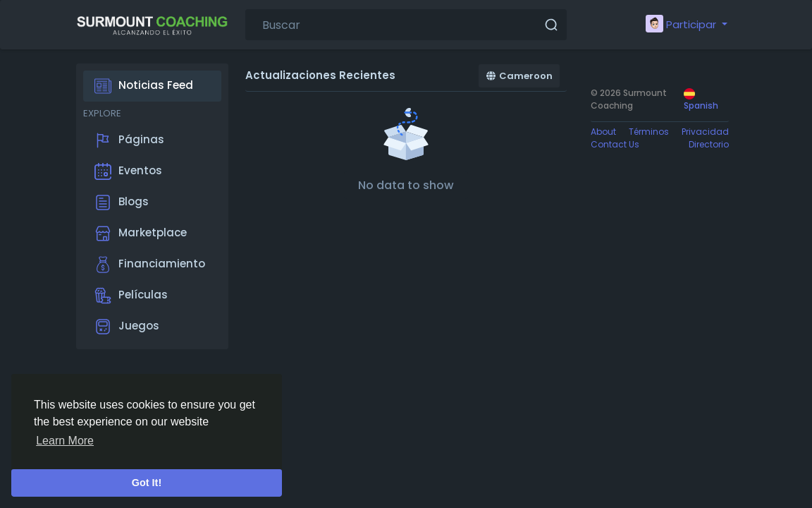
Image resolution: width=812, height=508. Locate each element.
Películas (131, 296)
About (603, 132)
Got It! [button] (147, 483)
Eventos (128, 171)
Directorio (709, 144)
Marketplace (141, 234)
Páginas (129, 140)
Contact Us (615, 144)
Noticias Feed (144, 86)
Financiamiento (150, 265)
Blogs (122, 202)
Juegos (127, 327)
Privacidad (705, 132)
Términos (649, 132)
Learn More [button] (65, 441)
